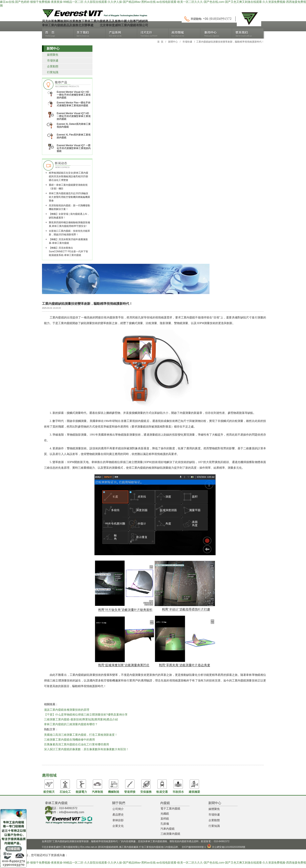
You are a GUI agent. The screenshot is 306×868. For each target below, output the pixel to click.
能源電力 (81, 786)
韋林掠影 (118, 820)
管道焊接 (130, 786)
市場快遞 (187, 42)
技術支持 (153, 33)
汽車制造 (97, 786)
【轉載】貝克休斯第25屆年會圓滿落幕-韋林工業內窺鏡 (68, 241)
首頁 (58, 33)
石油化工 (65, 786)
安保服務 (146, 786)
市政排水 (178, 786)
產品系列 (121, 33)
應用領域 (185, 33)
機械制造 (114, 786)
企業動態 (53, 66)
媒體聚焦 (53, 55)
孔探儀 (165, 824)
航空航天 (49, 786)
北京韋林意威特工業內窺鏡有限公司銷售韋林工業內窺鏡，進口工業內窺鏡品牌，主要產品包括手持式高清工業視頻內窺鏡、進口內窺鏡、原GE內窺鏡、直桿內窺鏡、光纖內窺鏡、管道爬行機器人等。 (94, 13)
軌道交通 (162, 786)
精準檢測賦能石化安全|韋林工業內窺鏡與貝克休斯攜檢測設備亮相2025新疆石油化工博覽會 (69, 176)
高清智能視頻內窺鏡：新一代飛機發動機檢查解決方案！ (69, 207)
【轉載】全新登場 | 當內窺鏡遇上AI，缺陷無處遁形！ (69, 216)
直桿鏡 (165, 819)
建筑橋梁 (194, 786)
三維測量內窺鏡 (170, 834)
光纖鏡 (165, 814)
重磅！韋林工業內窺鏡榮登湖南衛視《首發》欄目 (68, 187)
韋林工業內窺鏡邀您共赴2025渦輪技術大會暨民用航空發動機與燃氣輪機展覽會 (69, 197)
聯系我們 (248, 33)
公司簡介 (118, 809)
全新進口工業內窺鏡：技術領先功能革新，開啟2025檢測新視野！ (69, 233)
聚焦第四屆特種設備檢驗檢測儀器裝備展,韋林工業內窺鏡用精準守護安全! (69, 224)
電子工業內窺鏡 (170, 809)
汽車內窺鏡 (168, 829)
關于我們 (90, 33)
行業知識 (53, 72)
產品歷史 (118, 815)
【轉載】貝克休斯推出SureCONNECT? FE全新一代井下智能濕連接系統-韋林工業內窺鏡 (68, 251)
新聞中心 (216, 33)
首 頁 (160, 42)
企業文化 (118, 826)
